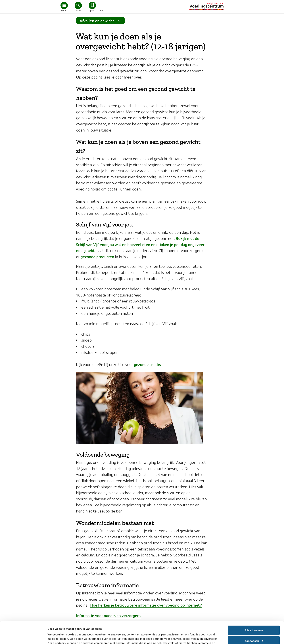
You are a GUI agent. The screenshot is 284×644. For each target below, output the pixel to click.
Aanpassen (254, 620)
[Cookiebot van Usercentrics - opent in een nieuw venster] (23, 637)
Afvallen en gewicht (101, 21)
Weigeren (254, 631)
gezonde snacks (147, 364)
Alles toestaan (254, 610)
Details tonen (56, 637)
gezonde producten (97, 257)
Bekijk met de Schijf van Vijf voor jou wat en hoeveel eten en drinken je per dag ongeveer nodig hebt (140, 244)
